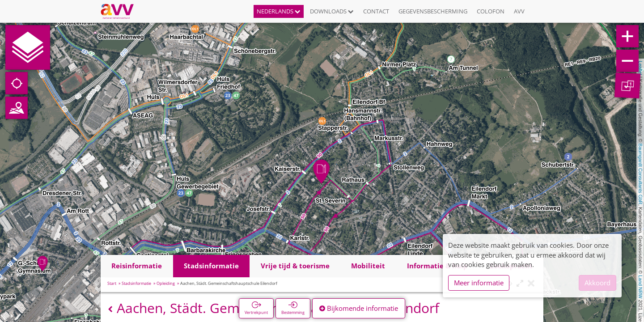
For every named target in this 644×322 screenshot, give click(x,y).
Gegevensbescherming (433, 11)
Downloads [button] (332, 11)
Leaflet (640, 68)
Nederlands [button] (279, 11)
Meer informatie (479, 283)
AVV (519, 11)
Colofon (491, 11)
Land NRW (640, 287)
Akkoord (597, 283)
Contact (376, 11)
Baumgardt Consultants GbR (640, 174)
